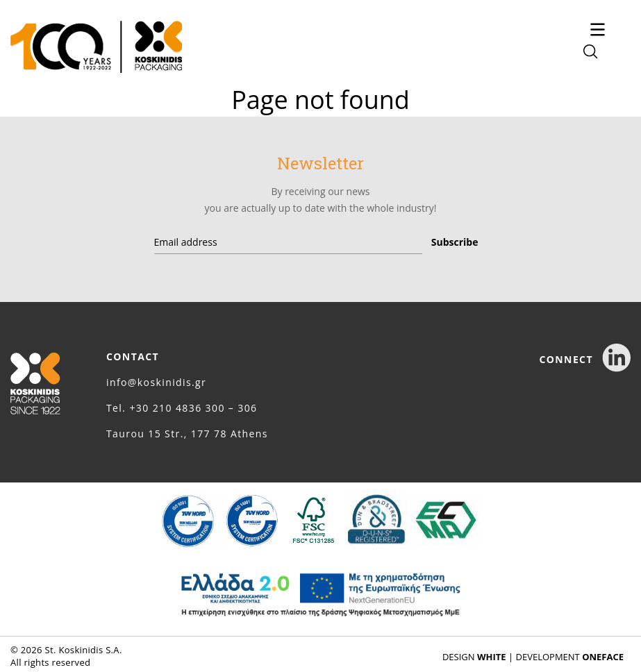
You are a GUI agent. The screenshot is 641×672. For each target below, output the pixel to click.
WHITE (492, 657)
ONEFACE (603, 657)
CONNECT (585, 359)
